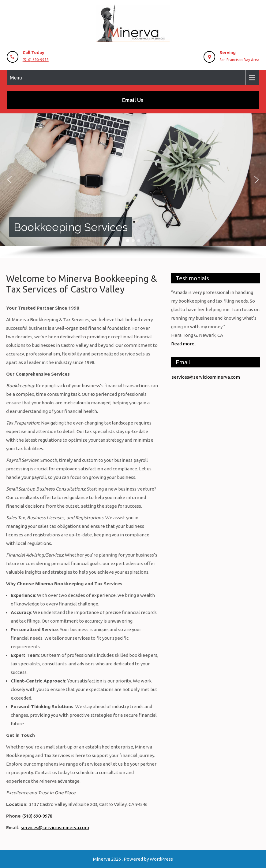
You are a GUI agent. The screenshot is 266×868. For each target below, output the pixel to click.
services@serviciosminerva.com (55, 828)
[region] (133, 186)
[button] (9, 180)
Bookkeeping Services (71, 227)
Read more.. (184, 344)
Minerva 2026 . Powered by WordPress (133, 859)
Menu (16, 78)
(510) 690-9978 (36, 60)
